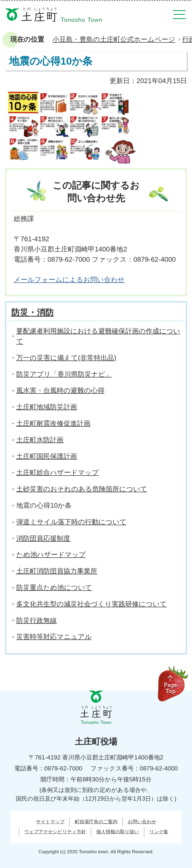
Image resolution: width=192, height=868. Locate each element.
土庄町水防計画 (40, 440)
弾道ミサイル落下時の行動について (71, 522)
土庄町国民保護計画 (47, 456)
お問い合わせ (142, 822)
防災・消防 (32, 312)
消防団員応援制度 (43, 538)
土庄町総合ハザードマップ (57, 472)
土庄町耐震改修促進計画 (53, 423)
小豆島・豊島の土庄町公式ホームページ (114, 39)
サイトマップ (50, 822)
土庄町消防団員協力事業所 (57, 571)
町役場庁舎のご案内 (96, 822)
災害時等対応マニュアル (54, 637)
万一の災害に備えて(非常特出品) (66, 358)
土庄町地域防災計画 (47, 407)
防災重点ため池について (54, 587)
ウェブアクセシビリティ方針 (55, 832)
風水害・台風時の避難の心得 (60, 390)
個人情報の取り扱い (118, 832)
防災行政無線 (36, 620)
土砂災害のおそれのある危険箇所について (82, 489)
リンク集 (159, 832)
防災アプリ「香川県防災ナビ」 (64, 374)
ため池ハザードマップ (51, 555)
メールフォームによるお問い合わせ (69, 280)
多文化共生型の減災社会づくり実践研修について (91, 604)
